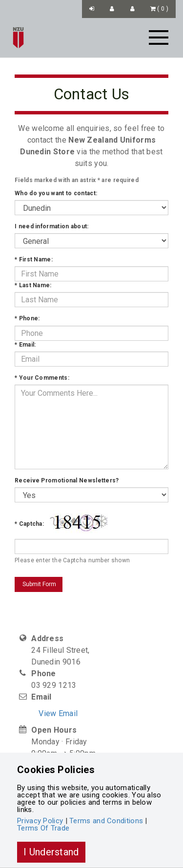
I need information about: (52, 226)
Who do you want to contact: (56, 193)
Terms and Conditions (106, 821)
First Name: (34, 259)
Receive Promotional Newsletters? (67, 480)
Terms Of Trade (43, 828)
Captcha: (29, 524)
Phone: (27, 318)
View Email (58, 713)
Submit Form (39, 584)
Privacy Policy (40, 821)
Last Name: (33, 285)
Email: (25, 345)
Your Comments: (42, 378)
